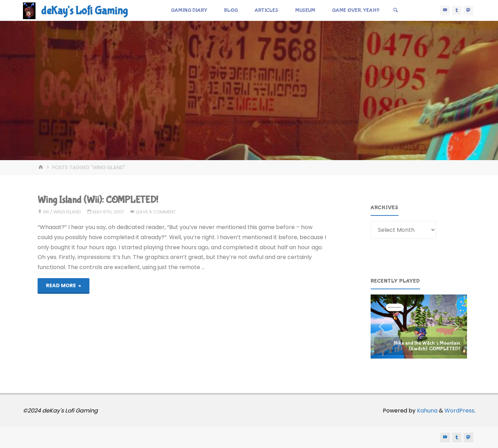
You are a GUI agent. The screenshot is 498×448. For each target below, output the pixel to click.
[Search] (396, 10)
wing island (67, 212)
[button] (419, 327)
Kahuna (426, 411)
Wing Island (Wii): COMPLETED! (98, 200)
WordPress (459, 411)
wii (46, 212)
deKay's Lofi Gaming (84, 11)
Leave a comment (156, 212)
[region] (419, 327)
